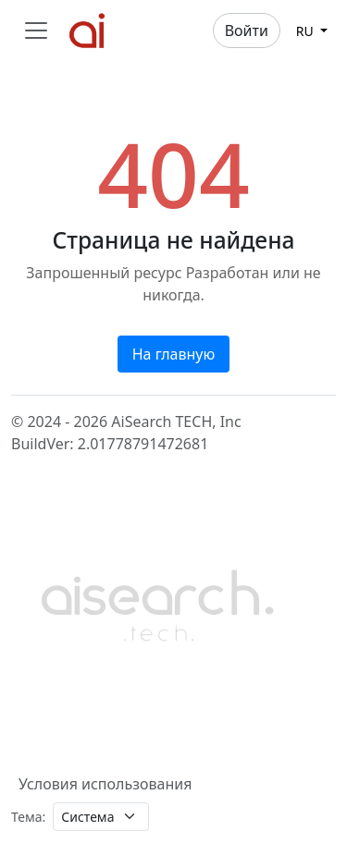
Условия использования (105, 784)
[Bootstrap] (159, 603)
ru (307, 31)
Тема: (28, 817)
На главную (174, 354)
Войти (247, 31)
